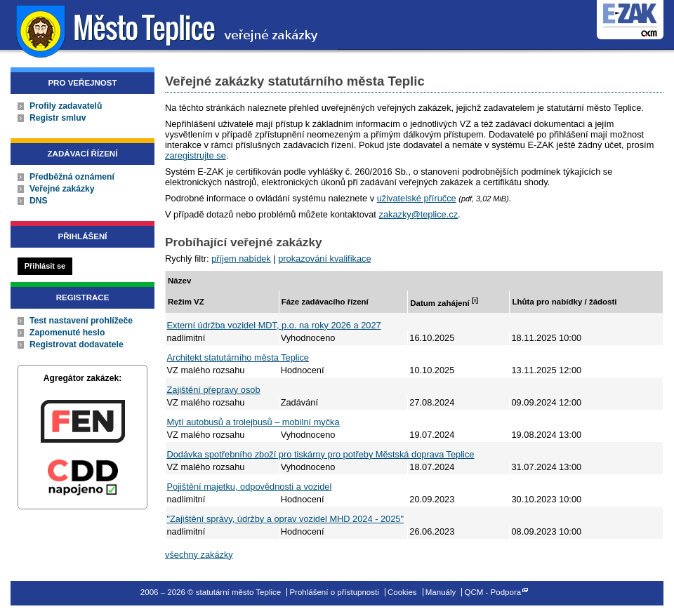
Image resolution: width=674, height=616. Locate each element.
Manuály (441, 592)
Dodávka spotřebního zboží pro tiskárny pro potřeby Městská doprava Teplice (321, 454)
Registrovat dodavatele (77, 344)
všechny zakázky (199, 555)
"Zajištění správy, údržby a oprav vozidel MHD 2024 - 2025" (285, 519)
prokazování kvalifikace (324, 259)
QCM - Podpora (493, 592)
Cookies (402, 592)
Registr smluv (58, 118)
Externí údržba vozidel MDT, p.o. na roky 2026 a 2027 (274, 325)
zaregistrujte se (196, 155)
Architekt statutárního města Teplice (238, 357)
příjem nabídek (241, 259)
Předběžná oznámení (72, 177)
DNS (39, 201)
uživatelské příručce (417, 198)
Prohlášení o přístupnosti (334, 592)
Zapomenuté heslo (67, 333)
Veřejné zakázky (62, 189)
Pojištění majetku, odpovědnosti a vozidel (250, 487)
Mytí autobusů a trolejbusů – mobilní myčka (253, 422)
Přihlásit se (45, 266)
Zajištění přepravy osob (214, 390)
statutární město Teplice (169, 30)
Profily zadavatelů (66, 106)
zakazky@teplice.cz (418, 214)
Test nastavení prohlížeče (81, 321)
